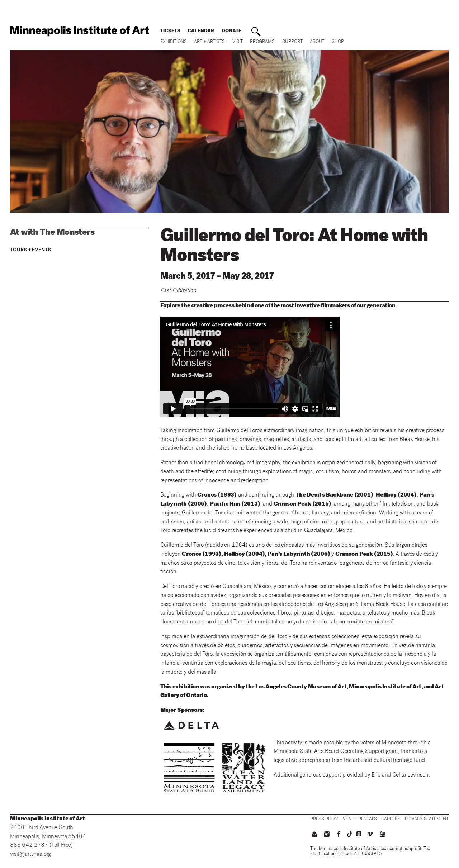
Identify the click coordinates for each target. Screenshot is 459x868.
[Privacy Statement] (427, 819)
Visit (238, 42)
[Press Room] (324, 819)
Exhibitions (174, 42)
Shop (338, 42)
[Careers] (391, 819)
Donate (231, 31)
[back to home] (79, 31)
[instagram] (327, 835)
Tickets (170, 31)
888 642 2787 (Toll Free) (41, 846)
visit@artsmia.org (30, 855)
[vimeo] (370, 835)
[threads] (359, 834)
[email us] (314, 835)
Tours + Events (30, 250)
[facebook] (339, 835)
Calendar (201, 31)
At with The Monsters (52, 233)
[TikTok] (350, 834)
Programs (262, 42)
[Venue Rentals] (360, 819)
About (317, 42)
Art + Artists (209, 42)
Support (292, 42)
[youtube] (382, 835)
